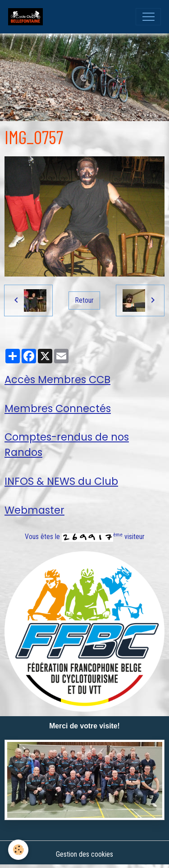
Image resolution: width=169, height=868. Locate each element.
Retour (84, 300)
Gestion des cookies (84, 854)
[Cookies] (18, 850)
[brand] (27, 17)
